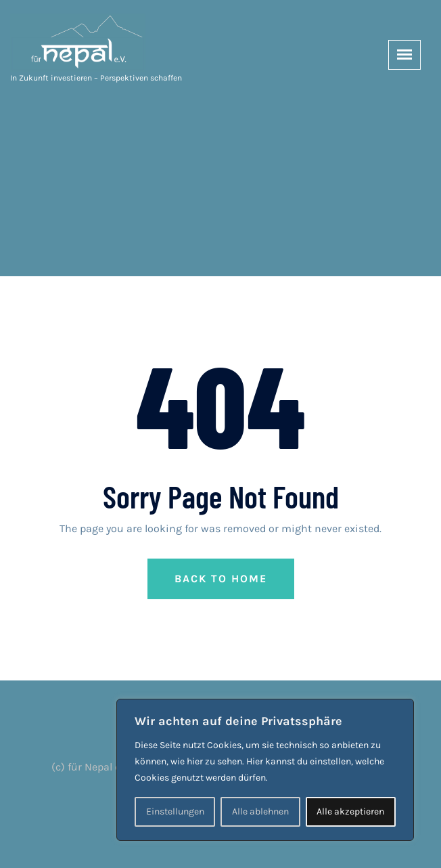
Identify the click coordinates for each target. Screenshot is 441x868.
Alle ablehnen (260, 811)
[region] (265, 770)
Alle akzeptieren (350, 811)
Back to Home (221, 579)
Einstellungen (175, 811)
